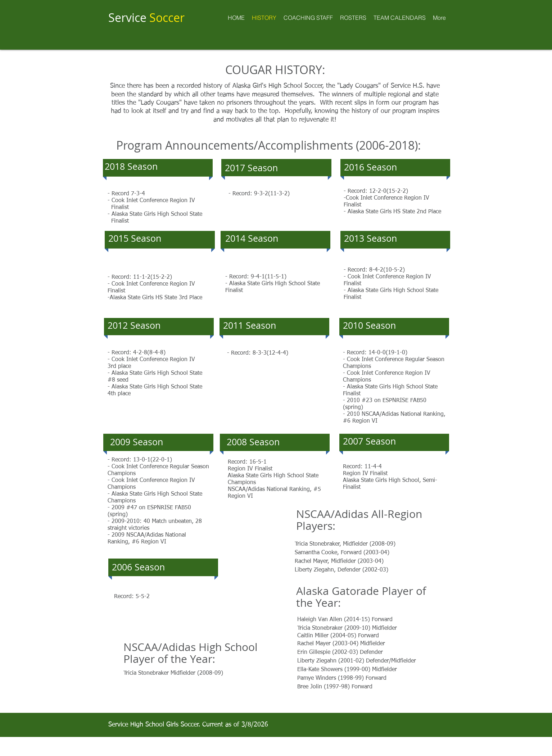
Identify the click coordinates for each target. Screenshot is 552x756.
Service (146, 17)
